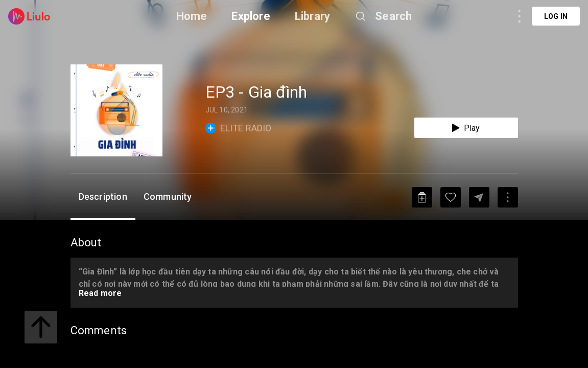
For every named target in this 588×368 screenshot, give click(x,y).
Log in (556, 16)
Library (312, 16)
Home (192, 16)
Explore (251, 16)
